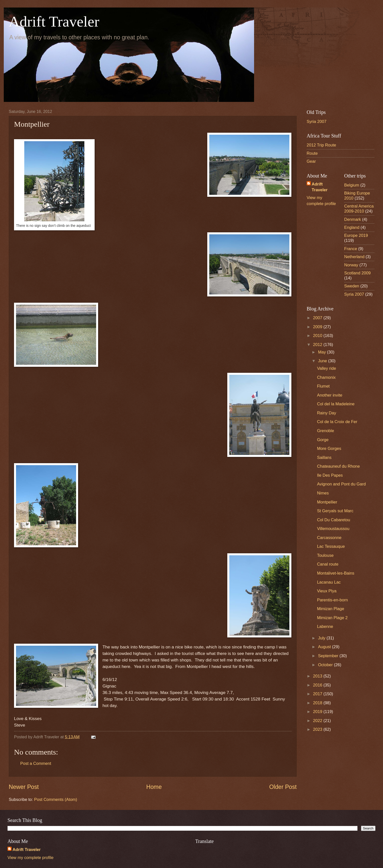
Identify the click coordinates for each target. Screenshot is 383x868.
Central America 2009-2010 (359, 209)
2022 (318, 721)
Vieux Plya (327, 591)
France (351, 249)
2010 (318, 336)
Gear (311, 161)
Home (154, 787)
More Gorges (329, 449)
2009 (318, 327)
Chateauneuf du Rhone (338, 466)
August (325, 647)
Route (312, 153)
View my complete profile (31, 858)
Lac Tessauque (331, 546)
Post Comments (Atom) (56, 800)
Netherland (354, 257)
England (352, 227)
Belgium (352, 185)
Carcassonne (329, 538)
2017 (318, 694)
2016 (318, 685)
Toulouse (325, 555)
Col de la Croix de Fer (337, 422)
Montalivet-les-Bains (336, 573)
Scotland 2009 (357, 273)
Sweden (352, 286)
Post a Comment (36, 763)
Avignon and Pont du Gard (341, 484)
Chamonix (326, 377)
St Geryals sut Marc (335, 511)
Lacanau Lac (329, 582)
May (322, 352)
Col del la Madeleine (336, 404)
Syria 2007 (317, 122)
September (329, 656)
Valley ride (326, 368)
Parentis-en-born (332, 600)
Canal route (328, 564)
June (323, 361)
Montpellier (327, 502)
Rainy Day (326, 413)
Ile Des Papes (330, 475)
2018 (318, 703)
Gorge (323, 440)
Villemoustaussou (333, 529)
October (326, 665)
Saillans (324, 458)
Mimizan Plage (331, 609)
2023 (318, 729)
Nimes (323, 493)
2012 (318, 345)
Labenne (325, 627)
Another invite (330, 395)
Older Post (283, 787)
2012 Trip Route (321, 145)
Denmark (353, 219)
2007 (318, 318)
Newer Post (24, 787)
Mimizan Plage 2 (332, 618)
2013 (318, 676)
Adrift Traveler (54, 22)
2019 (318, 712)
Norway (351, 265)
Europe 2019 (356, 235)
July (322, 638)
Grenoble (325, 431)
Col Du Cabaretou (333, 520)
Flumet (323, 386)
